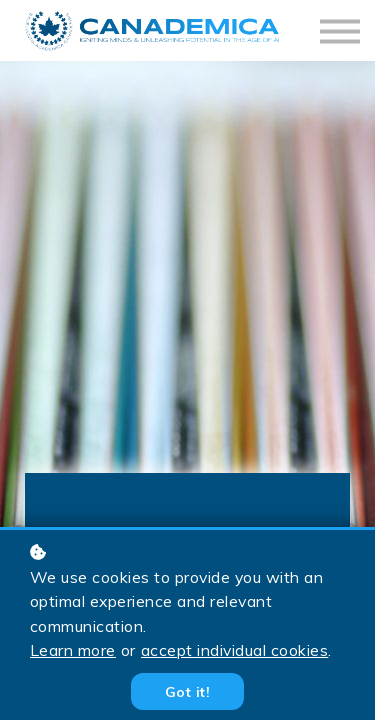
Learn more (73, 650)
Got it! (187, 691)
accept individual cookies (234, 650)
